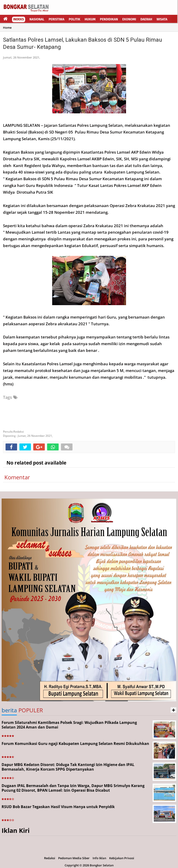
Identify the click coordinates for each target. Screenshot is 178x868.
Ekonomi (129, 19)
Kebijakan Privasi (122, 858)
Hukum (90, 19)
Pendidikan (109, 19)
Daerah (146, 19)
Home (7, 28)
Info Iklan (99, 858)
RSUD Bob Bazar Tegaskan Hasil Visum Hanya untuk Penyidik (58, 807)
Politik (75, 19)
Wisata (162, 19)
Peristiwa (57, 19)
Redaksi (50, 858)
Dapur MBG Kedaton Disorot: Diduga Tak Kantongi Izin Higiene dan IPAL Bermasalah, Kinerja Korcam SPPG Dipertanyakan (68, 767)
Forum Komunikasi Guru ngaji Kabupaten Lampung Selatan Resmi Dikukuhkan (75, 744)
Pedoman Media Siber (74, 858)
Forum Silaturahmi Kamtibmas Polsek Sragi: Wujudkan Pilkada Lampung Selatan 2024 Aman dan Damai (69, 725)
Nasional (37, 19)
